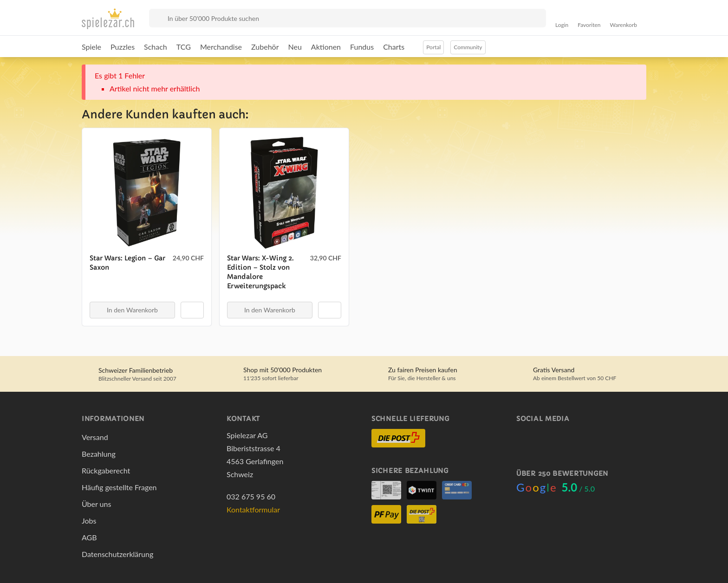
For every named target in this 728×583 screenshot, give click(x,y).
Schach (156, 47)
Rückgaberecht (106, 470)
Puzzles (123, 47)
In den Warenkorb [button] (132, 310)
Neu (295, 47)
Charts (394, 47)
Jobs (89, 521)
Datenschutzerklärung (117, 554)
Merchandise (221, 47)
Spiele (91, 47)
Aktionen (326, 47)
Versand (95, 437)
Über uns (96, 504)
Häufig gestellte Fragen (119, 487)
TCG (184, 47)
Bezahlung (99, 454)
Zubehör (265, 47)
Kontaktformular (253, 509)
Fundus (362, 47)
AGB (89, 537)
